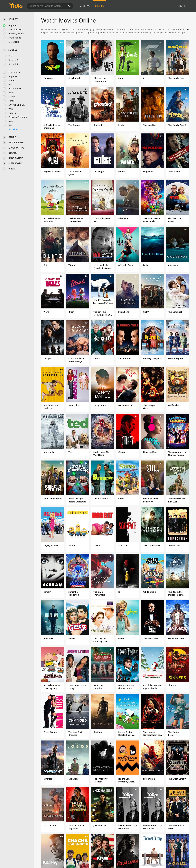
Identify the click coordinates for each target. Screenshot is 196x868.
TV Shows (84, 6)
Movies (99, 6)
